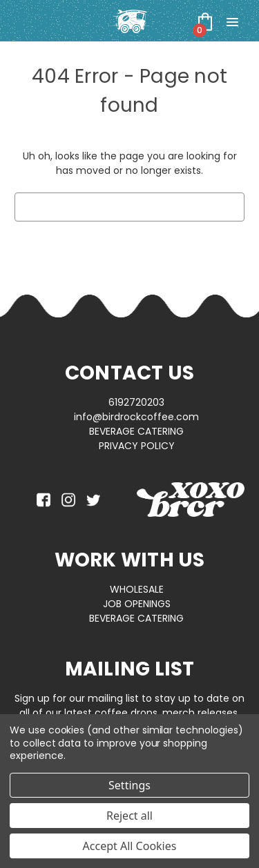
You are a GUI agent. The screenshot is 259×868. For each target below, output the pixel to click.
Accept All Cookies (130, 846)
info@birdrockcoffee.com (136, 417)
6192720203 (136, 402)
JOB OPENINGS (137, 604)
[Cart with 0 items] (205, 21)
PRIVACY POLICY (137, 446)
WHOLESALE (137, 589)
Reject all (129, 816)
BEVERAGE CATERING (136, 431)
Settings (129, 785)
